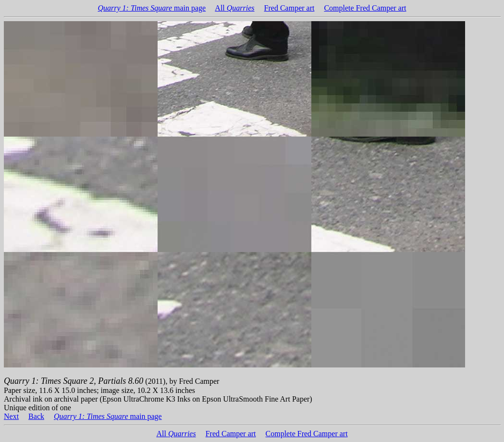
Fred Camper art (289, 8)
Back (36, 416)
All (234, 8)
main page (152, 8)
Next (11, 416)
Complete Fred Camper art (365, 8)
